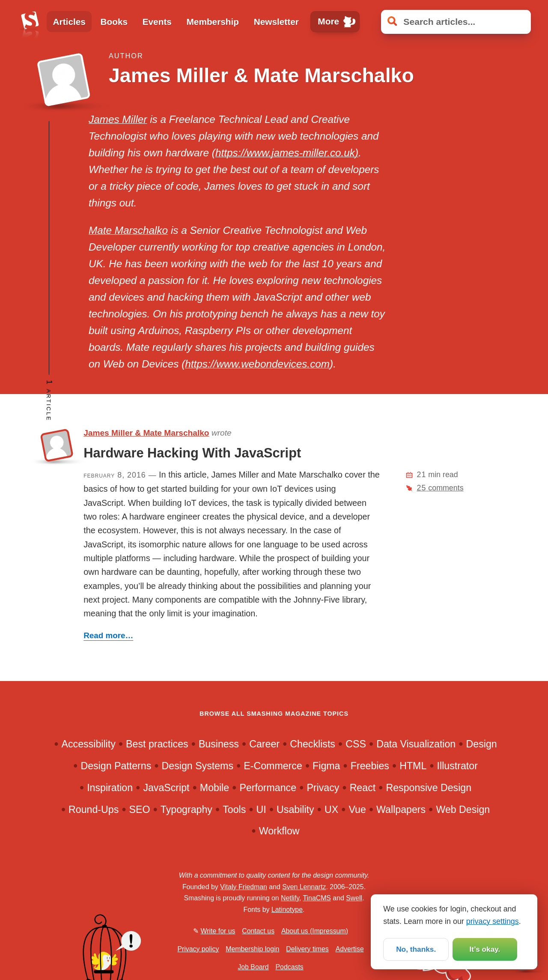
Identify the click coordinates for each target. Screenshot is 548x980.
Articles (69, 22)
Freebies (370, 766)
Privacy (323, 788)
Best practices (157, 744)
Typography (186, 810)
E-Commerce (273, 766)
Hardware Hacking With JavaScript (192, 453)
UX (331, 810)
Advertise (350, 949)
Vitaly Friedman (244, 887)
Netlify (290, 898)
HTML (413, 766)
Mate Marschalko (128, 230)
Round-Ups (94, 810)
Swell (354, 898)
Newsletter (276, 22)
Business (219, 744)
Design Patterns (116, 766)
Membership (213, 22)
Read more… (108, 635)
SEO (140, 810)
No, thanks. (416, 949)
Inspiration (110, 788)
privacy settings (493, 920)
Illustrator (457, 766)
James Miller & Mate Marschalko (146, 433)
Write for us (218, 931)
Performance (268, 788)
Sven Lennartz (304, 887)
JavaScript (166, 788)
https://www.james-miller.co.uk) (287, 153)
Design (482, 744)
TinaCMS (317, 898)
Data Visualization (416, 744)
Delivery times (307, 949)
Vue (357, 810)
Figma (326, 766)
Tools (234, 810)
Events (157, 22)
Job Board (253, 967)
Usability (295, 810)
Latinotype (287, 910)
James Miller (118, 119)
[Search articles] (456, 22)
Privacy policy (198, 949)
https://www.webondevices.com (257, 364)
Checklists (313, 744)
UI (261, 810)
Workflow (279, 831)
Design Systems (198, 766)
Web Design (463, 810)
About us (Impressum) (315, 931)
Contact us (258, 931)
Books (114, 22)
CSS (356, 744)
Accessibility (89, 744)
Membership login (252, 949)
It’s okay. (485, 949)
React (363, 788)
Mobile (214, 788)
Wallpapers (401, 810)
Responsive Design (429, 788)
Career (264, 744)
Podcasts (290, 967)
